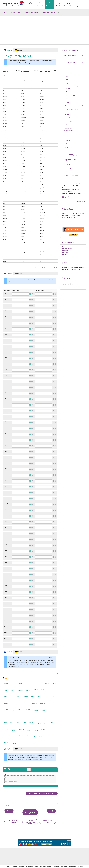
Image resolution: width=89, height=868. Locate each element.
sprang (39, 723)
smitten (36, 689)
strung (20, 684)
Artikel (67, 144)
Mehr (78, 271)
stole (54, 684)
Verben (67, 99)
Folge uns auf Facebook (47, 822)
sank (18, 723)
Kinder (65, 254)
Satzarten (67, 164)
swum (6, 690)
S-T (67, 80)
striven (14, 730)
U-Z (51, 811)
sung (39, 696)
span (42, 716)
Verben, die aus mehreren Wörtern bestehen (74, 110)
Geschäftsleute (67, 253)
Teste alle (69, 92)
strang (27, 683)
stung (6, 709)
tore (34, 683)
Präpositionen (68, 151)
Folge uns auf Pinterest (13, 822)
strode (33, 737)
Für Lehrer (43, 867)
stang (13, 710)
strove (6, 729)
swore (6, 704)
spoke (46, 696)
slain (52, 723)
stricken (14, 716)
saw (5, 696)
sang (33, 696)
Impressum (64, 867)
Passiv (66, 125)
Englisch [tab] (9, 50)
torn (40, 683)
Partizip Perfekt (69, 118)
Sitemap (50, 867)
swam (13, 690)
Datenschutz (73, 867)
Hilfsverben (68, 102)
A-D (67, 66)
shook (28, 690)
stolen (47, 684)
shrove (20, 709)
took (26, 736)
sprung (31, 723)
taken (20, 736)
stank (13, 737)
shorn (20, 703)
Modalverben (68, 106)
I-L (67, 73)
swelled (35, 704)
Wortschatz (40, 3)
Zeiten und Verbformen (31, 12)
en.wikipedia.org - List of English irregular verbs (42, 268)
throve (29, 730)
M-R (9, 811)
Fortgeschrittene (68, 249)
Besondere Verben (70, 95)
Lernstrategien (68, 168)
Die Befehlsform (69, 121)
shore (27, 703)
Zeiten (67, 59)
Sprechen (59, 3)
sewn (36, 730)
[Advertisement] (44, 31)
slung (13, 683)
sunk (24, 723)
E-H (67, 69)
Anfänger (66, 247)
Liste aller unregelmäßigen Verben (73, 88)
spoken (53, 697)
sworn (13, 703)
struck (6, 716)
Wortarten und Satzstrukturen (68, 129)
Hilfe (36, 867)
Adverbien (68, 137)
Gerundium (68, 114)
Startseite (6, 12)
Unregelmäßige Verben (49, 12)
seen (11, 697)
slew (46, 723)
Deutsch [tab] (20, 50)
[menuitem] (30, 4)
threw (26, 696)
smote (43, 689)
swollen (43, 704)
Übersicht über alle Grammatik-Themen (30, 812)
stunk (6, 736)
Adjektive (67, 140)
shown (44, 710)
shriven (28, 709)
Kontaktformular (72, 267)
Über (8, 867)
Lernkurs (31, 3)
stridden (41, 737)
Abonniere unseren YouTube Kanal (30, 822)
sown (12, 723)
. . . (86, 3)
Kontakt (56, 867)
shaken (20, 690)
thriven (21, 729)
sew (5, 723)
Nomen (67, 133)
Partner (80, 867)
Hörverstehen (68, 3)
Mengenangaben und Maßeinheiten (70, 160)
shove (22, 717)
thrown (19, 696)
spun (36, 717)
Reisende (66, 251)
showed (36, 710)
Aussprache (78, 3)
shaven (29, 717)
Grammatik (49, 3)
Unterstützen (29, 867)
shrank (6, 742)
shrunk (14, 743)
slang (6, 684)
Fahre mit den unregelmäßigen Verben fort (42, 794)
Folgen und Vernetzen (17, 867)
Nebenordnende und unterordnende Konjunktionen (73, 155)
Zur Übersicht (80, 202)
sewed (43, 729)
